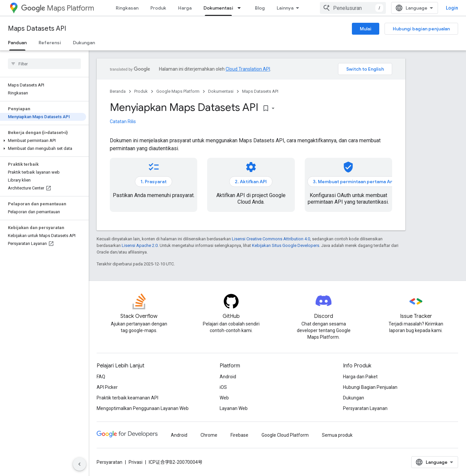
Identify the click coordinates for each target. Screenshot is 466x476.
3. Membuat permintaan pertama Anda (356, 182)
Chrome (209, 435)
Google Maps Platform (178, 91)
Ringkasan (127, 8)
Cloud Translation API (248, 69)
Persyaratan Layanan (365, 408)
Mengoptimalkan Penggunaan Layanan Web (143, 408)
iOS (223, 387)
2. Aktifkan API (251, 182)
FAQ (101, 377)
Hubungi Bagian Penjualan (370, 387)
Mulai (366, 29)
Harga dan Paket (360, 377)
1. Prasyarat (154, 182)
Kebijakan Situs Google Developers (286, 245)
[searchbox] (44, 64)
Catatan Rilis (123, 121)
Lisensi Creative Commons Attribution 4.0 (271, 239)
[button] (43, 141)
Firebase (239, 435)
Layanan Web (234, 408)
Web (224, 398)
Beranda (118, 91)
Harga (185, 8)
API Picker (107, 387)
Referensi (50, 43)
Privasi (136, 462)
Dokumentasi (221, 91)
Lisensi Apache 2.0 (140, 245)
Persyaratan (109, 462)
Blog (260, 8)
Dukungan (84, 43)
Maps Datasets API (37, 29)
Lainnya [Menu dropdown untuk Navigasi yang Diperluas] (285, 8)
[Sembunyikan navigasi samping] (79, 464)
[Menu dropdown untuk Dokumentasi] (241, 8)
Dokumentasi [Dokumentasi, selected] (218, 8)
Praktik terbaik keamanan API (127, 398)
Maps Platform (58, 8)
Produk (158, 8)
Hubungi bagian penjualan (421, 29)
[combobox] (353, 8)
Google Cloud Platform (285, 435)
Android (228, 377)
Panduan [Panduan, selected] (17, 43)
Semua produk (337, 435)
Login (452, 8)
